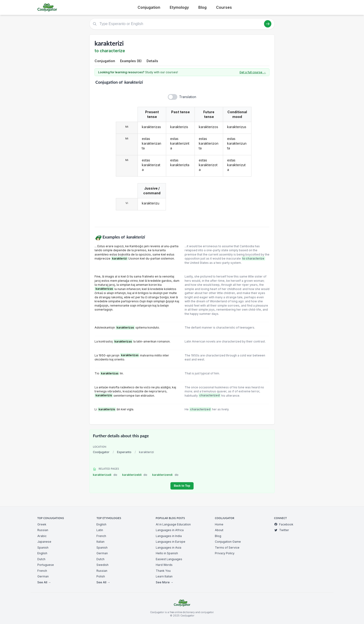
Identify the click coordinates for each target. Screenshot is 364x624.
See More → (165, 582)
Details (152, 61)
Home (219, 524)
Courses (224, 7)
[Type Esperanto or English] (182, 24)
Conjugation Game (228, 542)
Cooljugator (101, 452)
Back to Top (182, 486)
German (43, 576)
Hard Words (164, 565)
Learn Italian (164, 576)
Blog (202, 7)
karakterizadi (105, 475)
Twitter (282, 530)
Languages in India (169, 536)
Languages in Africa (170, 530)
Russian (43, 530)
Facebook (284, 524)
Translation (188, 97)
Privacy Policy (225, 553)
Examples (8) (131, 61)
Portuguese (46, 565)
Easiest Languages (169, 559)
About (219, 530)
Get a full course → (253, 72)
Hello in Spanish (167, 553)
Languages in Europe (171, 542)
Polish (101, 576)
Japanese (44, 542)
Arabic (42, 536)
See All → (44, 582)
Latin (100, 530)
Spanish (43, 548)
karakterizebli (135, 475)
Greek (42, 524)
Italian (100, 542)
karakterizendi (165, 475)
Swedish (102, 565)
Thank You (163, 571)
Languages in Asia (169, 548)
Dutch (41, 559)
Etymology (179, 7)
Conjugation (149, 7)
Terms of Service (227, 548)
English (42, 553)
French (42, 571)
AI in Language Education (173, 524)
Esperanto (124, 452)
